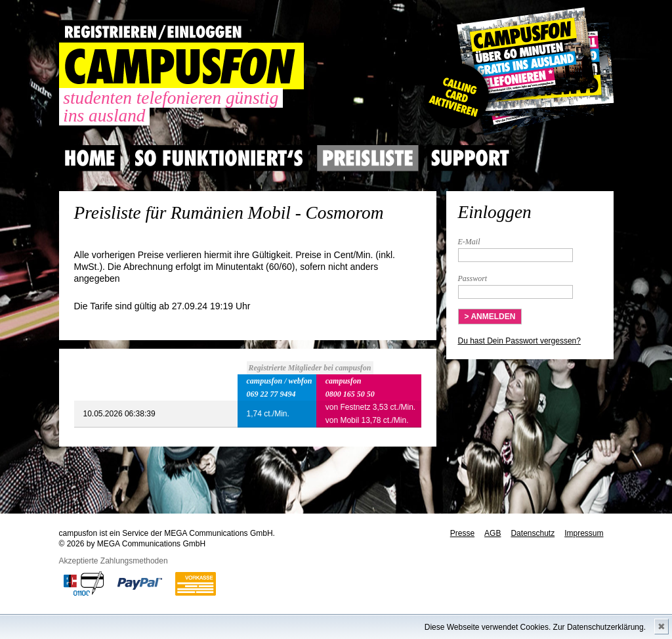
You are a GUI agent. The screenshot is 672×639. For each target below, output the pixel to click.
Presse (462, 533)
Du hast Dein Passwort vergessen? (519, 341)
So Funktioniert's (219, 158)
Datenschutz (533, 533)
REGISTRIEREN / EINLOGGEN (154, 31)
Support (470, 158)
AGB (493, 533)
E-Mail (469, 242)
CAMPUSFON (181, 66)
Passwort (473, 278)
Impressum (584, 533)
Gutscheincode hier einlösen (516, 72)
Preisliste (368, 158)
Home (90, 158)
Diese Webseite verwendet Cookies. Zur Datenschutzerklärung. (535, 627)
